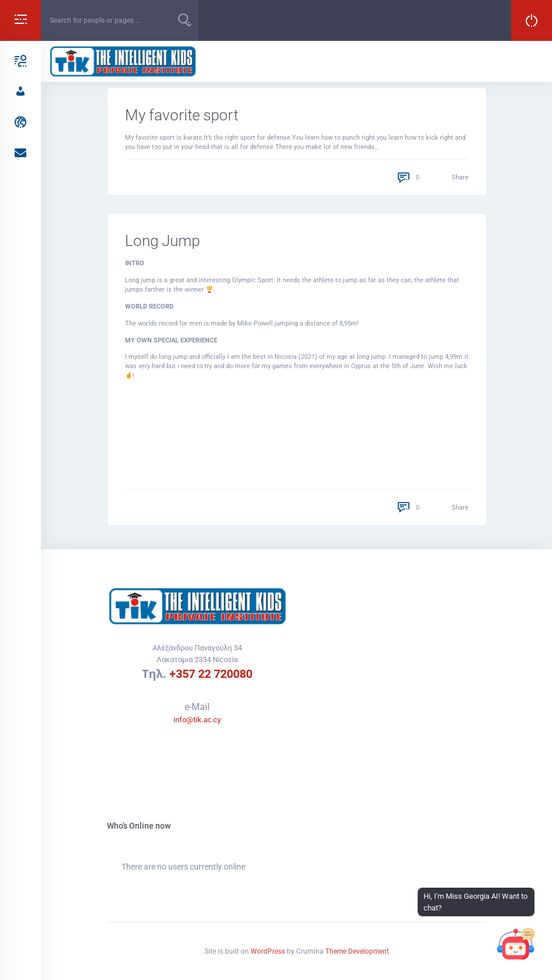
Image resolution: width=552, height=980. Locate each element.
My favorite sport (182, 115)
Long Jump (162, 241)
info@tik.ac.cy (197, 720)
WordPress (268, 951)
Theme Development (357, 951)
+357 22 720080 (211, 674)
